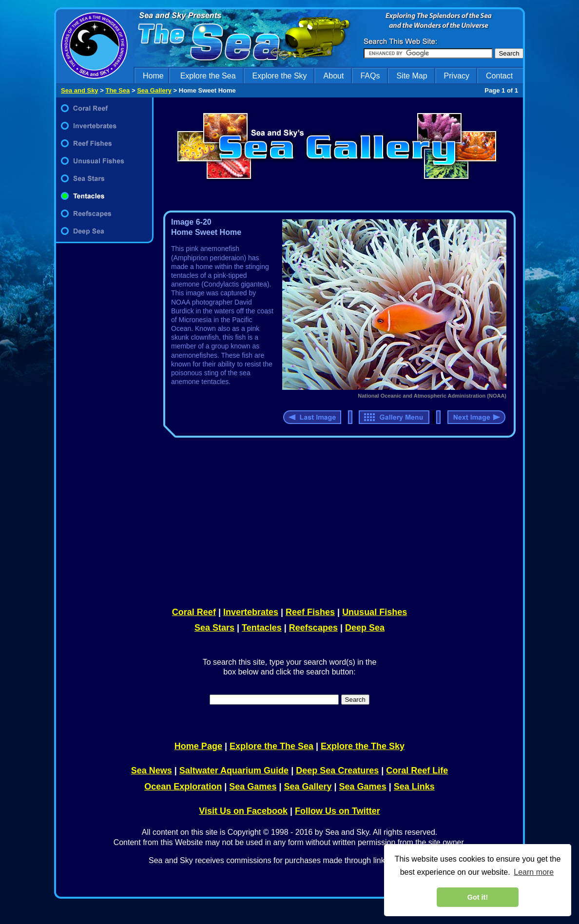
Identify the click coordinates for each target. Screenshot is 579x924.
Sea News (152, 770)
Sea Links (414, 787)
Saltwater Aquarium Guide (234, 770)
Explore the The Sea (271, 746)
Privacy (457, 76)
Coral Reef (194, 612)
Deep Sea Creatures (337, 770)
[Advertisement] (337, 520)
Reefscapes (313, 628)
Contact (499, 76)
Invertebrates (251, 612)
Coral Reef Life (417, 770)
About (334, 76)
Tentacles (262, 628)
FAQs (370, 76)
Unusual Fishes (375, 612)
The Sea (117, 90)
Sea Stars (214, 628)
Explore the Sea (208, 76)
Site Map (412, 76)
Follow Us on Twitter (338, 811)
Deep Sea (365, 628)
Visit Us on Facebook (243, 811)
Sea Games (253, 787)
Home (153, 76)
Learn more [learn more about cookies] (534, 872)
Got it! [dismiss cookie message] (478, 897)
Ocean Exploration (183, 787)
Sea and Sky (80, 90)
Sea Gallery (154, 90)
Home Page (198, 746)
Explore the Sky (280, 76)
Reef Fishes (310, 612)
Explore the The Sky (363, 746)
